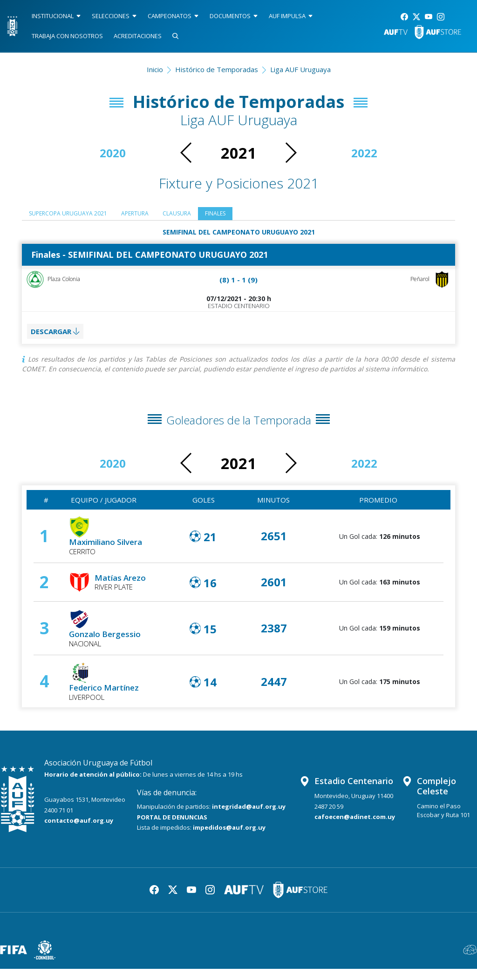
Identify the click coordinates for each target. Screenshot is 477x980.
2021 (238, 153)
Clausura (210, 215)
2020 (113, 153)
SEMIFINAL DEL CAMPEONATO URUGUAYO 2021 (239, 234)
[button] (290, 153)
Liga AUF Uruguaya (300, 69)
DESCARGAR (58, 339)
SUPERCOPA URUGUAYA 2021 (78, 215)
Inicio (155, 69)
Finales (255, 215)
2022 (364, 153)
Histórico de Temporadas (217, 69)
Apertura (160, 215)
